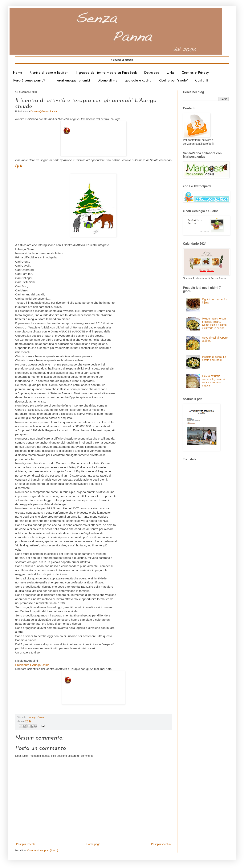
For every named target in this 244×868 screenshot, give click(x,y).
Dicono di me (107, 81)
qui (19, 166)
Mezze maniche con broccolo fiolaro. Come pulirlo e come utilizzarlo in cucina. (214, 323)
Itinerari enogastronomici (71, 81)
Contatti (201, 81)
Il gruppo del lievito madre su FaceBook (106, 73)
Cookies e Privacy (195, 73)
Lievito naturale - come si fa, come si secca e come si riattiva (213, 381)
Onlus (41, 717)
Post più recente (26, 844)
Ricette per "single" (173, 81)
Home (18, 73)
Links (171, 73)
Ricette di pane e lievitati (49, 73)
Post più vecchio (161, 844)
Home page (93, 844)
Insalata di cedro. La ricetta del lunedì (214, 359)
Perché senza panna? (29, 81)
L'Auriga (32, 717)
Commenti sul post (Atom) (43, 850)
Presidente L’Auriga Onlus (32, 665)
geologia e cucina (138, 81)
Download (152, 73)
